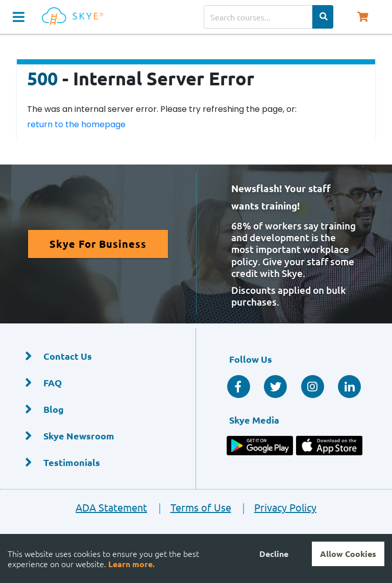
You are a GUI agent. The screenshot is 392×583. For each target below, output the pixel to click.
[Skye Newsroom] (98, 436)
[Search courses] (258, 17)
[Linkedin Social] (349, 387)
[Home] (75, 17)
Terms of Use (190, 507)
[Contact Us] (98, 356)
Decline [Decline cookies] (274, 554)
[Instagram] (313, 387)
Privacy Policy (275, 507)
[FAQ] (98, 383)
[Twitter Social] (275, 387)
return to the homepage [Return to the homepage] (76, 124)
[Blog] (98, 410)
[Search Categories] (323, 17)
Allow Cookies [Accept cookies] (348, 554)
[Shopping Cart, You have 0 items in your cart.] (362, 17)
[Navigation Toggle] (19, 17)
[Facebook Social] (239, 387)
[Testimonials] (98, 463)
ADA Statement (111, 507)
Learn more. (131, 564)
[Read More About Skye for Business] (98, 244)
